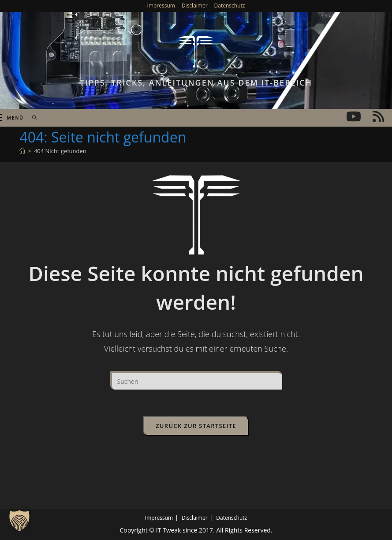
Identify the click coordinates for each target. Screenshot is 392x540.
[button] (19, 521)
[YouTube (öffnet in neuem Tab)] (354, 116)
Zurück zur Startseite (196, 426)
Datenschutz (230, 6)
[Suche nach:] (32, 118)
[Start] (22, 151)
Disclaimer (195, 6)
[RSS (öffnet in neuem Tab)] (378, 116)
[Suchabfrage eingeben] (196, 380)
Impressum (161, 6)
